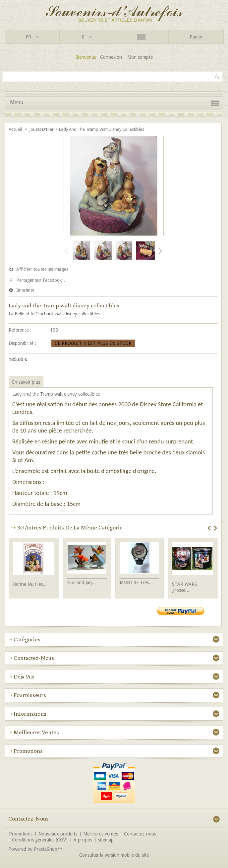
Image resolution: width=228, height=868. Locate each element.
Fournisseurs (30, 695)
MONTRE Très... (136, 583)
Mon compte (140, 57)
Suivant (160, 251)
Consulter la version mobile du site (114, 855)
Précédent (66, 251)
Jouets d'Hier (41, 129)
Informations (30, 714)
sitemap (106, 840)
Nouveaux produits (58, 834)
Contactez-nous (140, 834)
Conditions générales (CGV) (40, 840)
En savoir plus (26, 382)
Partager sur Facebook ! (40, 280)
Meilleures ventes (36, 732)
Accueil (16, 129)
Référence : (20, 330)
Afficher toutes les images (42, 269)
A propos (83, 840)
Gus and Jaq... (82, 583)
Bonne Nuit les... (30, 584)
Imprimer (25, 290)
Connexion (111, 57)
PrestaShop (46, 849)
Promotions (28, 751)
